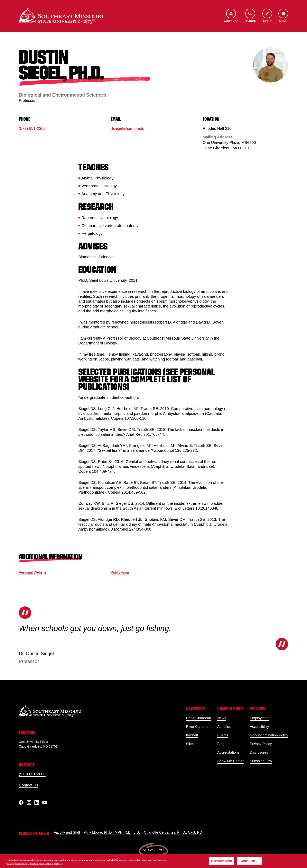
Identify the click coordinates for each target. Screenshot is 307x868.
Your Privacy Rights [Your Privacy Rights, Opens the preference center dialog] (221, 861)
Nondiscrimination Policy (269, 735)
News (222, 718)
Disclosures (259, 752)
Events (223, 735)
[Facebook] (21, 803)
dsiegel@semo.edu (127, 128)
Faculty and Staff (67, 832)
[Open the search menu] (250, 16)
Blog (221, 744)
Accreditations (228, 752)
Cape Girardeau (199, 718)
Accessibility (259, 727)
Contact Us (28, 785)
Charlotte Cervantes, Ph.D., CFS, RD (173, 832)
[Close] (301, 861)
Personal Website (33, 572)
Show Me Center (230, 761)
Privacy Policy (261, 744)
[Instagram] (29, 803)
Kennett (192, 735)
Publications (120, 572)
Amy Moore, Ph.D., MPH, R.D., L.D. (112, 832)
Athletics (224, 727)
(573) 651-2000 (32, 774)
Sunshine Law (261, 761)
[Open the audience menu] (231, 16)
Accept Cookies (249, 861)
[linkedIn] (37, 803)
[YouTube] (45, 803)
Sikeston (193, 744)
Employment (260, 718)
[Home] (61, 16)
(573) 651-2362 (32, 128)
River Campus (197, 727)
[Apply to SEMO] (267, 16)
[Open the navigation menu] (283, 16)
